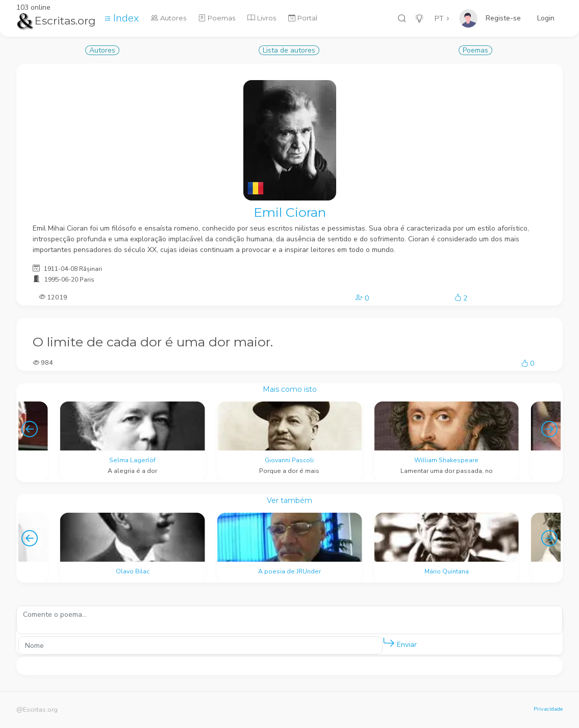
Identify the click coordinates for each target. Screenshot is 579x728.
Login (546, 18)
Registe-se (503, 18)
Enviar (400, 643)
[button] (389, 643)
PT (439, 19)
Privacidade (548, 709)
